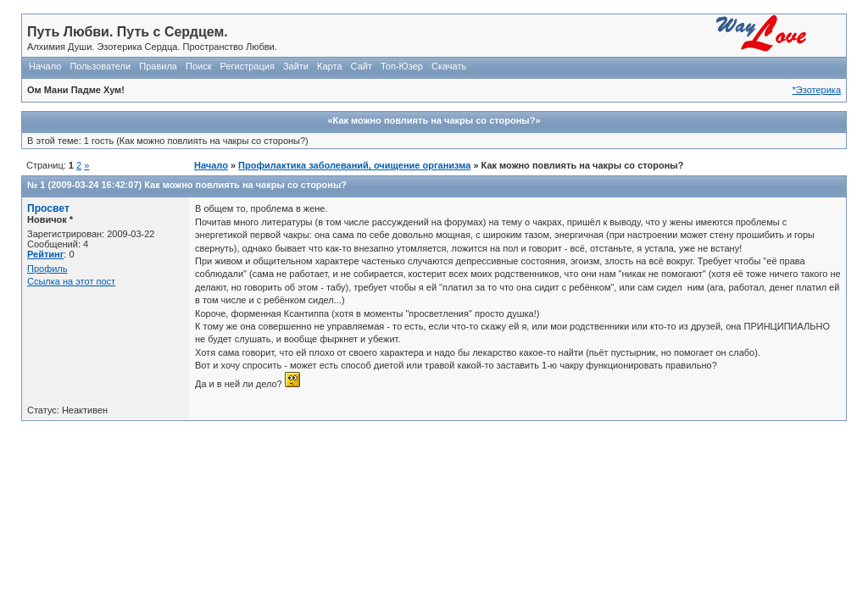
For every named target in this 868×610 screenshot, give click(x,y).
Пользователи (100, 66)
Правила (158, 66)
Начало (45, 66)
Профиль (47, 269)
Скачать (449, 66)
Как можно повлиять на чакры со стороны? (245, 185)
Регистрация (248, 66)
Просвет (48, 208)
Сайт (362, 66)
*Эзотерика (817, 90)
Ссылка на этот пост (71, 281)
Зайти (296, 66)
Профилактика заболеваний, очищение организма (354, 165)
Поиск (198, 66)
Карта (329, 66)
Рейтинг (45, 254)
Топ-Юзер (402, 66)
